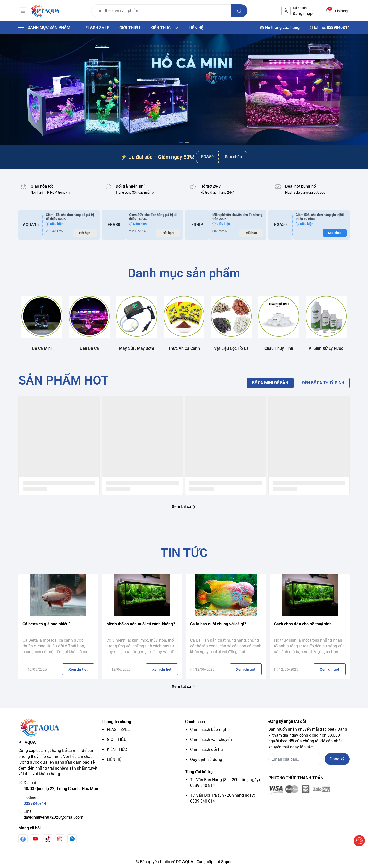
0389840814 (35, 803)
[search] (240, 11)
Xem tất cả (184, 507)
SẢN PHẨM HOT (64, 380)
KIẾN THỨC (117, 749)
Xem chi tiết (78, 669)
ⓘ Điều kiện (54, 224)
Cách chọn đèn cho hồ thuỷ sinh (303, 624)
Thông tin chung (116, 722)
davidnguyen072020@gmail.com (53, 817)
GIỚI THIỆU (117, 740)
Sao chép (233, 157)
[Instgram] (60, 839)
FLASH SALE (118, 730)
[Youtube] (35, 839)
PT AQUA (185, 862)
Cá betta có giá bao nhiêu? (47, 624)
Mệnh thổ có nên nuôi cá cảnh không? (141, 624)
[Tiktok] (48, 839)
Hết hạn (85, 233)
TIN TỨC (184, 553)
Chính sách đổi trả (206, 749)
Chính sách (195, 722)
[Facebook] (23, 839)
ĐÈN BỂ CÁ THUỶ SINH (323, 383)
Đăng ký (337, 759)
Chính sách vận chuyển (211, 740)
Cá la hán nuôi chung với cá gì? (218, 624)
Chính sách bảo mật (208, 730)
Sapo (226, 862)
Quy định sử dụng (206, 759)
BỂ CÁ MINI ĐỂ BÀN (270, 383)
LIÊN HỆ (114, 759)
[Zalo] (72, 839)
